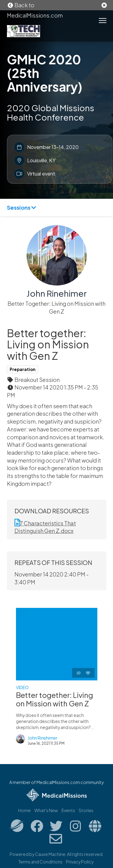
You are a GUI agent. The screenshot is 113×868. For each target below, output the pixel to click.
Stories (86, 810)
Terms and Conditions (40, 862)
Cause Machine (50, 854)
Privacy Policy (80, 862)
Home (24, 810)
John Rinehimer (57, 293)
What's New (46, 810)
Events (68, 810)
